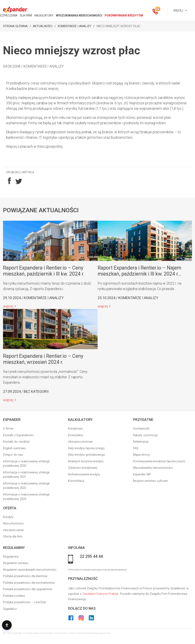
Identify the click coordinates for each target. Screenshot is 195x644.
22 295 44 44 (91, 557)
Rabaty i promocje (145, 435)
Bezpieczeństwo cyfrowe (150, 481)
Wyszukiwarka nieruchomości (153, 468)
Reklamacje (141, 442)
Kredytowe (75, 429)
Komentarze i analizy (75, 26)
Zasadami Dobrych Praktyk (100, 594)
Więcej (178, 10)
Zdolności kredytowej (83, 468)
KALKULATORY (44, 15)
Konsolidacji (76, 481)
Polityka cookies (14, 596)
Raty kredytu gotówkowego (87, 455)
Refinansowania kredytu (84, 474)
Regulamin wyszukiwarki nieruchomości (30, 570)
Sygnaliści (10, 609)
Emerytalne (76, 435)
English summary (14, 448)
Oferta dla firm (13, 536)
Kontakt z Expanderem (18, 435)
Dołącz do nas (13, 455)
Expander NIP (142, 474)
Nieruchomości (13, 523)
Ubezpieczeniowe (80, 442)
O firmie (8, 429)
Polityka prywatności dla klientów (25, 576)
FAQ (136, 448)
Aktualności (43, 26)
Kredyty (8, 517)
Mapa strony (141, 455)
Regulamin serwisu (16, 563)
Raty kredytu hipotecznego (86, 448)
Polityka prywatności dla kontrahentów (29, 583)
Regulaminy (11, 557)
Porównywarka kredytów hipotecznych (159, 461)
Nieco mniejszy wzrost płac (119, 26)
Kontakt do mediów (16, 442)
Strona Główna (15, 26)
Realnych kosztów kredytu (86, 461)
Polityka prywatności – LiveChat (24, 602)
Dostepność (141, 429)
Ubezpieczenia (13, 530)
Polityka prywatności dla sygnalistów (28, 589)
